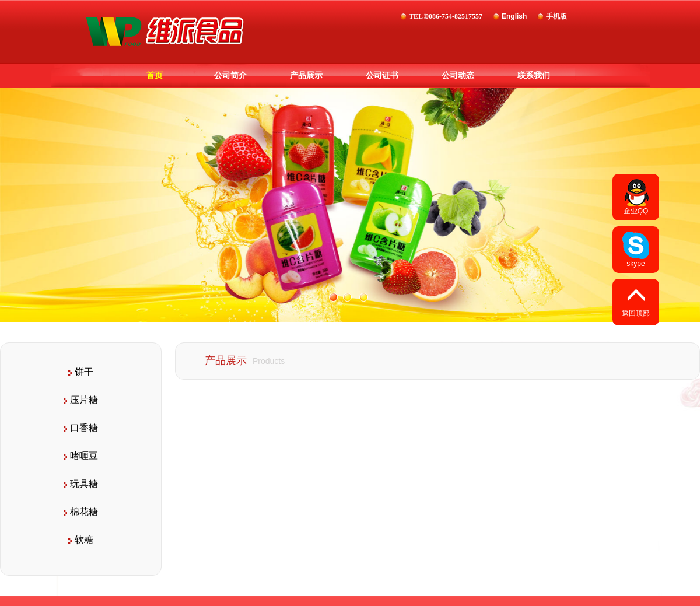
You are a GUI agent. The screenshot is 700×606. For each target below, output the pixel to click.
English (514, 16)
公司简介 (230, 76)
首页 (155, 76)
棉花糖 (80, 512)
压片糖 (80, 400)
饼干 (80, 372)
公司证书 (382, 76)
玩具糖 (80, 484)
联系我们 (534, 76)
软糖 (80, 540)
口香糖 (80, 428)
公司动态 (458, 76)
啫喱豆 (80, 456)
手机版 (556, 16)
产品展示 (306, 76)
